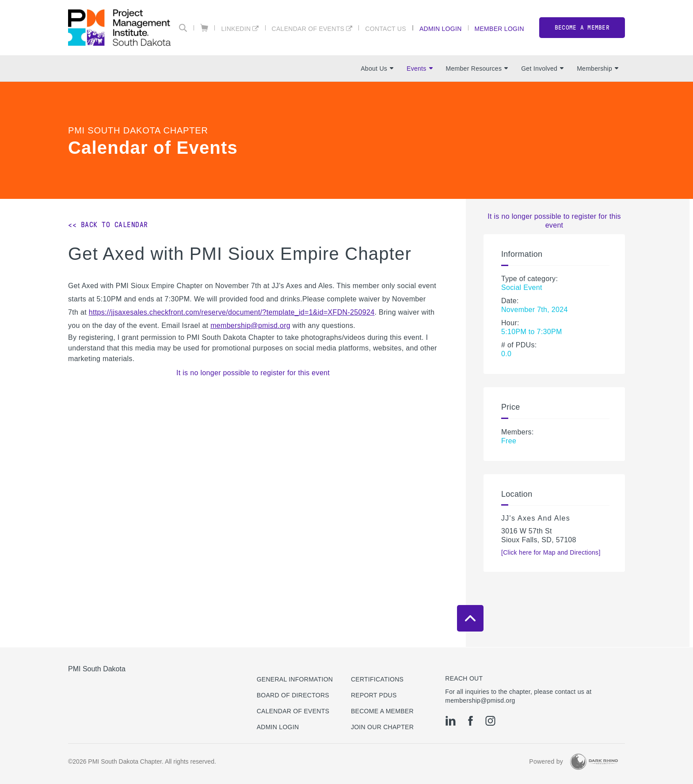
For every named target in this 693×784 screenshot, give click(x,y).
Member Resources (477, 69)
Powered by (546, 761)
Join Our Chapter (382, 727)
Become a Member (382, 711)
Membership (598, 69)
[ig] (490, 721)
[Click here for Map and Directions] (551, 552)
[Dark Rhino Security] (594, 762)
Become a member (582, 28)
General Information (295, 679)
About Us (377, 69)
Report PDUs (374, 695)
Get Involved (542, 69)
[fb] (470, 721)
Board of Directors (293, 695)
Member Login (499, 29)
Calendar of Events (308, 29)
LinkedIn (236, 29)
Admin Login (441, 29)
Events (419, 69)
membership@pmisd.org (250, 325)
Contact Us (386, 29)
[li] (451, 721)
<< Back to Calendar (108, 225)
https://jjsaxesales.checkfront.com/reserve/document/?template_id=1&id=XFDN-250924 (232, 312)
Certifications (377, 679)
